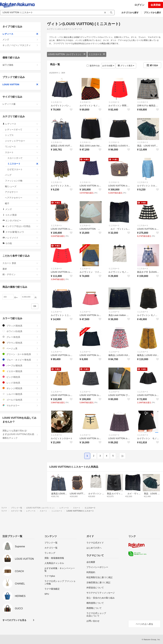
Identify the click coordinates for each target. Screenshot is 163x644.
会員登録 (156, 5)
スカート (22, 152)
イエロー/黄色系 (20, 371)
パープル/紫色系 (20, 365)
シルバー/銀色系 (20, 394)
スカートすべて (23, 158)
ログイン (139, 5)
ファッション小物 (22, 181)
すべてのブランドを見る (14, 620)
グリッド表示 (126, 66)
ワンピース (22, 147)
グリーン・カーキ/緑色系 (20, 354)
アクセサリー (22, 192)
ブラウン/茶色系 (20, 343)
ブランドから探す (152, 13)
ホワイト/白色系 (20, 331)
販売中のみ (93, 66)
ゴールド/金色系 (20, 400)
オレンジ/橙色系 (20, 388)
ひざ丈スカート (23, 169)
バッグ (22, 175)
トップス (22, 135)
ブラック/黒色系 (20, 326)
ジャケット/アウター (22, 141)
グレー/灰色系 (20, 337)
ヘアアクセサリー (22, 198)
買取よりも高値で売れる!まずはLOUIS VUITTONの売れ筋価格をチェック (20, 434)
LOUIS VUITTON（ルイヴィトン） (67, 54)
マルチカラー (20, 405)
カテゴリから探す (130, 13)
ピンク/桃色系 (20, 377)
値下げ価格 (20, 65)
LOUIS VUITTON (20, 84)
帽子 (22, 203)
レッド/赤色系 (20, 383)
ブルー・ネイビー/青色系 (20, 360)
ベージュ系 (20, 348)
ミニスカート (97, 54)
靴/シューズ (22, 186)
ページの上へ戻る (144, 624)
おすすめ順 (108, 66)
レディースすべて (22, 130)
